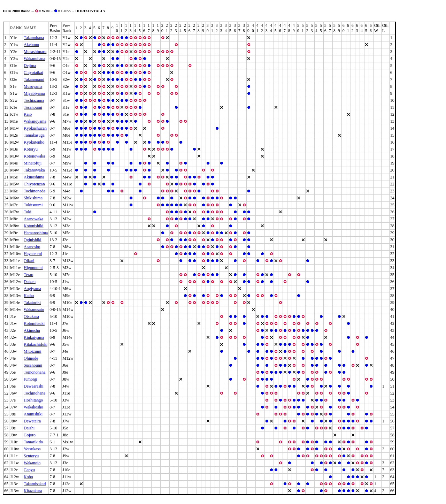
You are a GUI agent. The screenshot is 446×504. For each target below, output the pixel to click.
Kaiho (29, 296)
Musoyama (33, 86)
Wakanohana (34, 59)
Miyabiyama (34, 93)
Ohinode (31, 358)
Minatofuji (33, 163)
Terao (28, 275)
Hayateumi (33, 254)
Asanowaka (33, 219)
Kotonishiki (34, 226)
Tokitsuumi (33, 205)
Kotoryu (31, 149)
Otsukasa (31, 316)
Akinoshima (34, 177)
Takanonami (34, 79)
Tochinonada (34, 191)
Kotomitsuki (34, 323)
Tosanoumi (33, 107)
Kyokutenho (34, 142)
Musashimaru (35, 52)
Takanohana (34, 38)
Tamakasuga (34, 135)
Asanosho (32, 247)
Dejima (30, 66)
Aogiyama (32, 289)
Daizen (30, 282)
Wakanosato (34, 310)
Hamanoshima (36, 233)
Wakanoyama (35, 121)
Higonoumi (33, 268)
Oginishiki (33, 240)
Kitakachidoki (36, 344)
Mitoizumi (33, 351)
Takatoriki (32, 303)
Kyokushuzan (35, 128)
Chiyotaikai (33, 72)
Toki (28, 212)
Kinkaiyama (34, 337)
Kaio (28, 114)
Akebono (31, 45)
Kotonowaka (34, 156)
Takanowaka (34, 170)
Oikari (29, 261)
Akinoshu (32, 330)
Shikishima (33, 198)
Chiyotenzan (34, 184)
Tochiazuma (34, 100)
